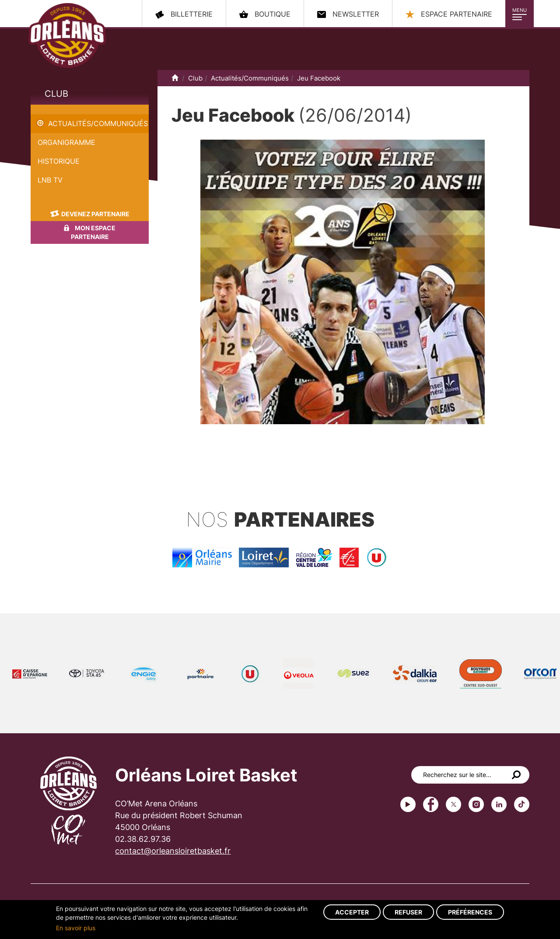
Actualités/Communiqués (98, 123)
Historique (59, 161)
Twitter (453, 804)
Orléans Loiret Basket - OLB (67, 35)
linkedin (499, 804)
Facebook (431, 804)
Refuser (408, 912)
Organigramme (66, 142)
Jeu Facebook (54, 109)
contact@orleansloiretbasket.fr (173, 851)
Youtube (408, 804)
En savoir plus (76, 928)
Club (56, 94)
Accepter (352, 912)
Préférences (470, 912)
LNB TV (50, 180)
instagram (476, 804)
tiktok (522, 804)
